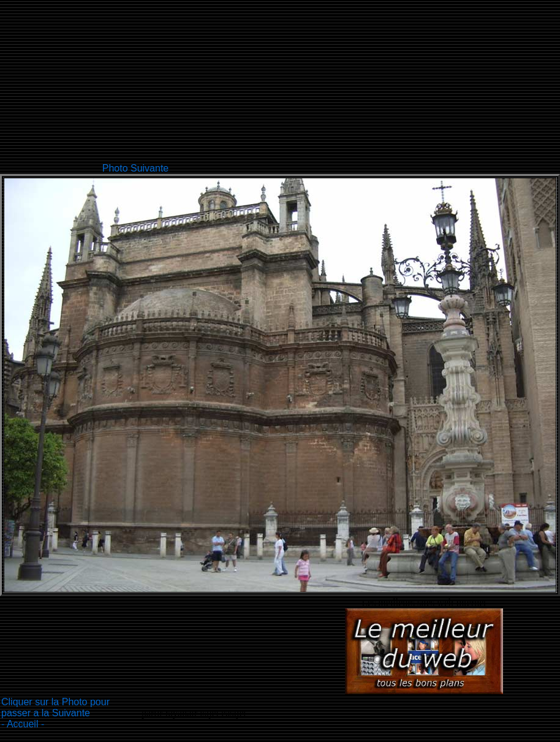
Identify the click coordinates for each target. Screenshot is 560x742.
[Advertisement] (314, 86)
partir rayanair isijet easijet (194, 713)
